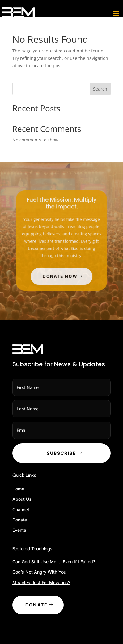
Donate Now (60, 274)
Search (100, 89)
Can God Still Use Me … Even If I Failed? (54, 562)
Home (18, 489)
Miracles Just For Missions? (41, 582)
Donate (20, 520)
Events (19, 530)
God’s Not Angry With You (39, 572)
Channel (21, 510)
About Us (22, 499)
